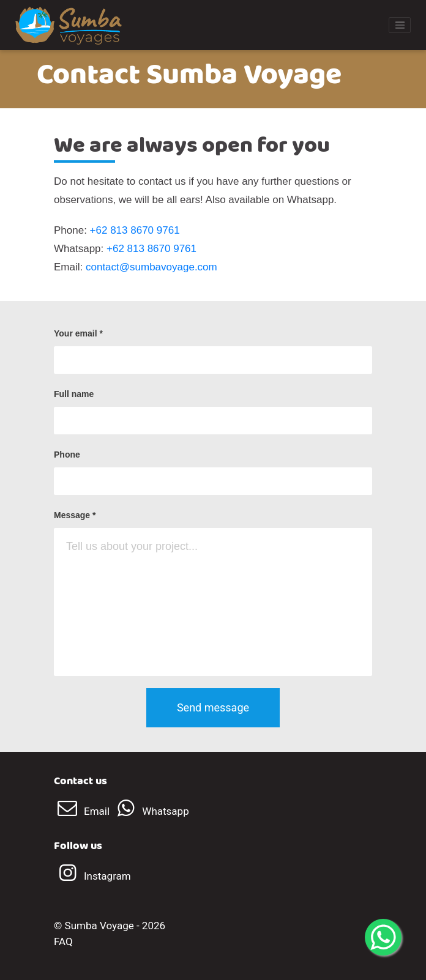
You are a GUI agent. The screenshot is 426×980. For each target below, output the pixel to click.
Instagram (92, 876)
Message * (75, 515)
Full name (74, 394)
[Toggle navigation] (400, 25)
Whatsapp (150, 811)
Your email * (78, 333)
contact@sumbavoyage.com (151, 267)
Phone (67, 455)
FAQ (63, 941)
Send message (213, 707)
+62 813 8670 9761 (135, 230)
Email (83, 811)
